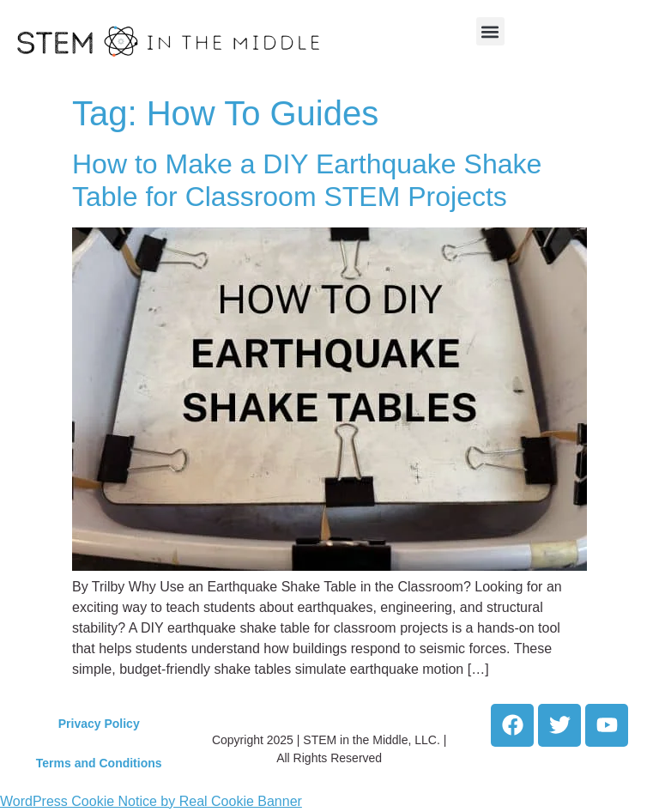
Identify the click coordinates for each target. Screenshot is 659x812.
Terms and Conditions (99, 763)
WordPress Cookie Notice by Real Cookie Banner (151, 801)
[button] (490, 31)
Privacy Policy (99, 724)
